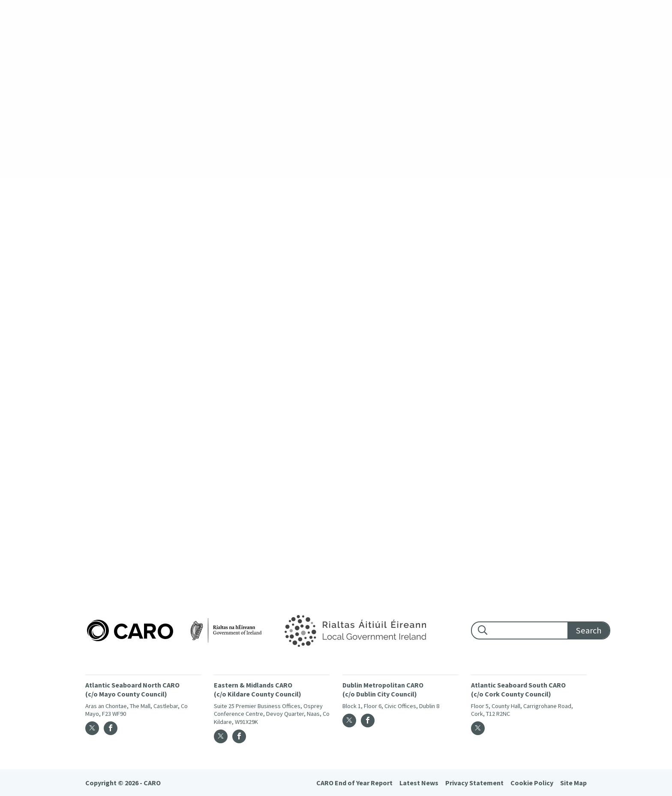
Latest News (419, 783)
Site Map (573, 783)
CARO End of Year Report (354, 783)
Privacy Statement (474, 783)
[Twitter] (92, 728)
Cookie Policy (532, 783)
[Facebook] (111, 728)
